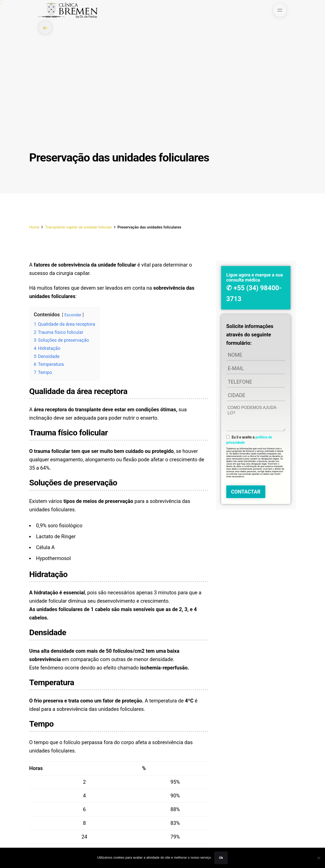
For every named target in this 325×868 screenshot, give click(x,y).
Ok (221, 858)
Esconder (73, 315)
